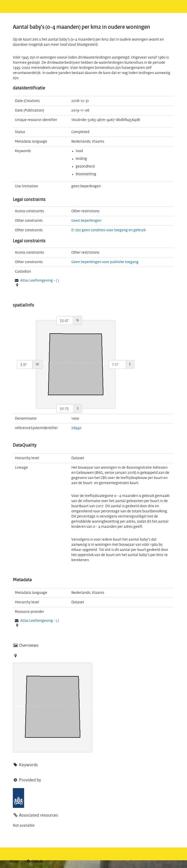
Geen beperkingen (86, 221)
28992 (76, 428)
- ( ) (40, 281)
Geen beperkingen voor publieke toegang (105, 262)
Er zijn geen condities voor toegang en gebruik (109, 230)
